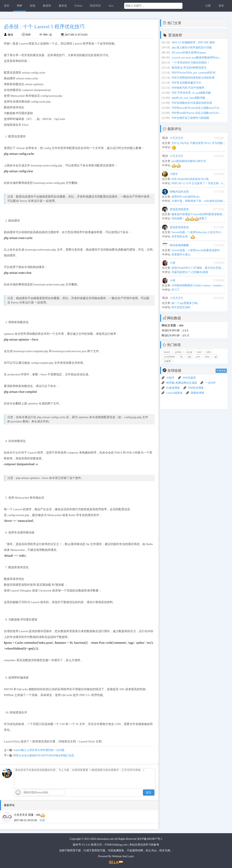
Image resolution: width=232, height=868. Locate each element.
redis (208, 352)
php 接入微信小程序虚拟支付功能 (192, 48)
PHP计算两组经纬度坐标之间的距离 (193, 78)
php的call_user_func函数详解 (188, 98)
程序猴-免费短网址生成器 (182, 383)
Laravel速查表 (174, 393)
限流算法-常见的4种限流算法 (189, 68)
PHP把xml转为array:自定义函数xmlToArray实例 (197, 113)
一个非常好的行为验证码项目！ (191, 63)
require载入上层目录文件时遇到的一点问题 (39, 750)
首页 (7, 6)
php (189, 357)
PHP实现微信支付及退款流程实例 (192, 103)
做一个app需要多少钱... (185, 303)
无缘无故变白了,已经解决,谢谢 (190, 272)
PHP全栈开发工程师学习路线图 (190, 118)
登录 (221, 6)
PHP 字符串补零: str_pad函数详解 (191, 93)
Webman (117, 856)
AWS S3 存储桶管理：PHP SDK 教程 (193, 42)
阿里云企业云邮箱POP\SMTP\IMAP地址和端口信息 (44, 755)
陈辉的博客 (198, 393)
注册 (208, 6)
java (198, 357)
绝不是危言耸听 (181, 307)
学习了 (176, 290)
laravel (167, 352)
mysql (189, 352)
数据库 (47, 6)
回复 (42, 820)
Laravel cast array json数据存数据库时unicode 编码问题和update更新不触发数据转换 (197, 58)
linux (207, 357)
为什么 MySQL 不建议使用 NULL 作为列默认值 (200, 143)
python (178, 352)
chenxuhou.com (105, 839)
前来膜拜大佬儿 (181, 255)
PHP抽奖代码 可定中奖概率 (188, 88)
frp (182, 357)
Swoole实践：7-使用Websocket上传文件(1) (196, 232)
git (216, 357)
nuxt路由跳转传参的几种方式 (189, 161)
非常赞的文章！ (183, 237)
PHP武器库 (189, 378)
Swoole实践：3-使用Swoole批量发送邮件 (196, 250)
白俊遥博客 (173, 388)
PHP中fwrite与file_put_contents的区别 (194, 73)
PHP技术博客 (196, 388)
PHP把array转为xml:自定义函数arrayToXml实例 (197, 108)
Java (111, 6)
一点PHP (210, 383)
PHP (20, 6)
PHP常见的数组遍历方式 (186, 83)
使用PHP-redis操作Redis (186, 197)
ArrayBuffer (169, 357)
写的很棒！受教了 (189, 219)
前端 (32, 6)
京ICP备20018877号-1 (150, 839)
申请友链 (221, 371)
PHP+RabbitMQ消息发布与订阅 (190, 179)
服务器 (63, 6)
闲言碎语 (95, 6)
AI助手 (170, 378)
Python (78, 6)
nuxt (199, 352)
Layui (131, 856)
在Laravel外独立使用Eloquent (189, 53)
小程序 (167, 361)
